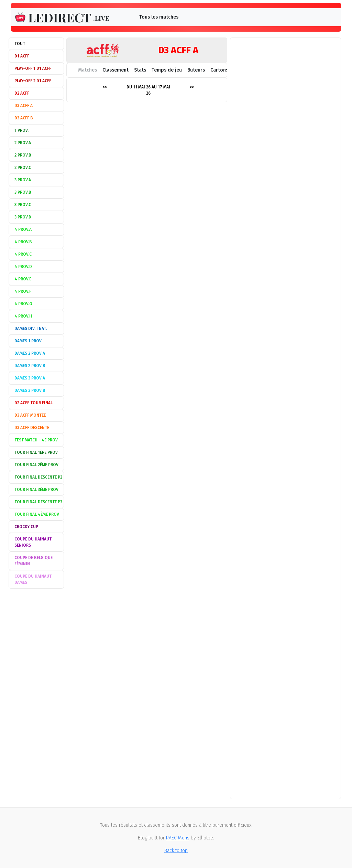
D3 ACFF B (24, 118)
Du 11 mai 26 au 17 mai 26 (148, 90)
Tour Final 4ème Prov (37, 514)
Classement (115, 70)
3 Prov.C (23, 205)
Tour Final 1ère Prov (36, 452)
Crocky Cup (26, 527)
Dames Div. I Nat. (31, 329)
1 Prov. (21, 130)
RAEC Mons (178, 838)
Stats (140, 70)
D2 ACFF (22, 93)
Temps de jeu (167, 70)
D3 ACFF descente (32, 428)
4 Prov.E (23, 279)
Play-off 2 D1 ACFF (33, 81)
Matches (87, 70)
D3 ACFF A (24, 106)
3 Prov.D (23, 217)
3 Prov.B (23, 192)
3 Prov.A (23, 180)
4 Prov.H (23, 316)
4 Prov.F (23, 291)
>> (192, 87)
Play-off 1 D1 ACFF (33, 68)
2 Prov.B (23, 155)
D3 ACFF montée (30, 415)
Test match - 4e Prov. (36, 440)
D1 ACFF (22, 56)
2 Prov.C (23, 168)
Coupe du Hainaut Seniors (33, 542)
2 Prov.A (23, 143)
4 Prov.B (23, 242)
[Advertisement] (36, 695)
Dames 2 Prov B (30, 366)
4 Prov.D (23, 267)
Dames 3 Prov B (30, 390)
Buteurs (196, 70)
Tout (20, 44)
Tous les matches (159, 17)
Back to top (176, 851)
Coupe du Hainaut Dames (33, 579)
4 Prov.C (23, 254)
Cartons (219, 70)
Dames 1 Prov (28, 341)
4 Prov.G (23, 304)
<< (104, 87)
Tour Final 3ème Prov (36, 490)
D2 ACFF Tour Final (34, 403)
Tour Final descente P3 (38, 502)
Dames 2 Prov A (30, 353)
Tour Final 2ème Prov (36, 465)
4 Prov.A (23, 229)
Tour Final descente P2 (38, 477)
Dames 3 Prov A (30, 378)
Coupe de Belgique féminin (34, 561)
